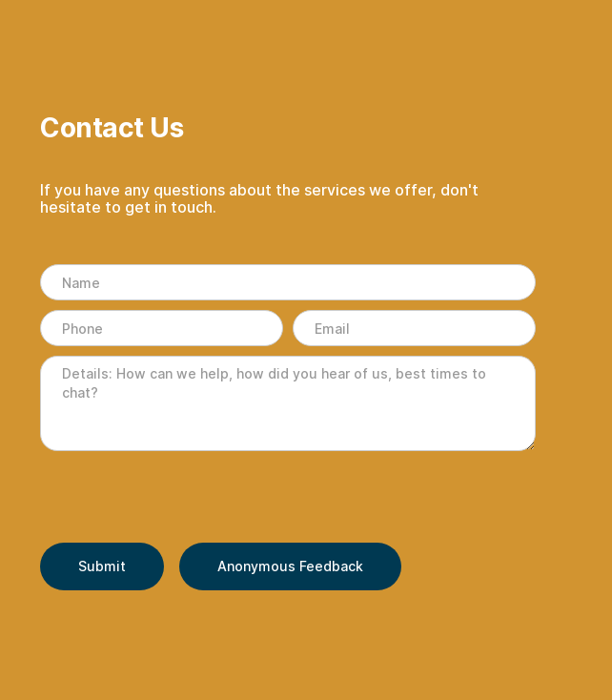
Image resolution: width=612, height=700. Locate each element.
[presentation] (185, 498)
